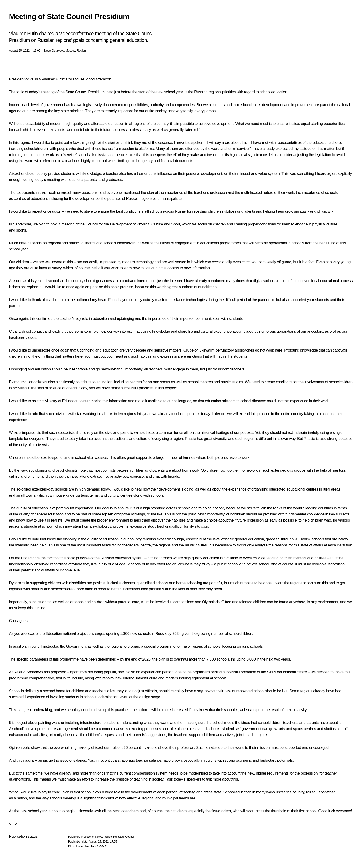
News (98, 837)
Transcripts (110, 837)
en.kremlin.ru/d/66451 (94, 846)
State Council (126, 837)
